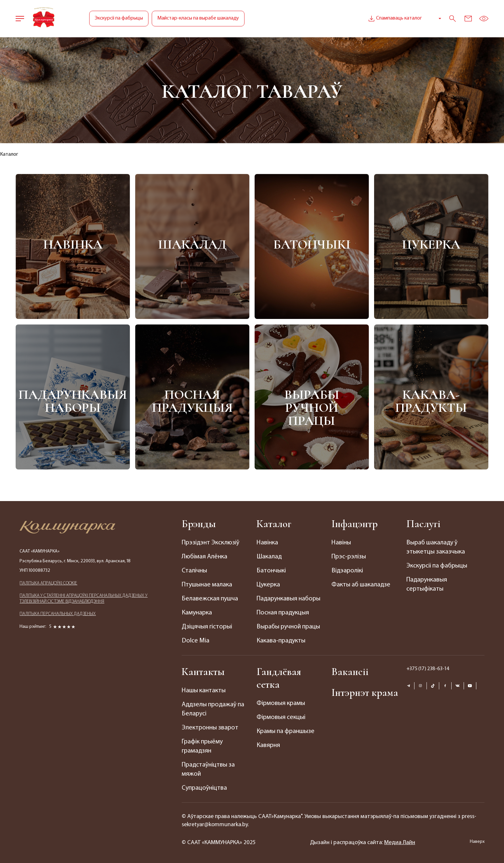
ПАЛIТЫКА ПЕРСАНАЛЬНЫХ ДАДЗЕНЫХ (58, 614)
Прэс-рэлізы (349, 557)
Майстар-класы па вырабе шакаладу (198, 18)
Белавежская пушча (210, 599)
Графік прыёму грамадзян (202, 746)
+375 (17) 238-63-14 (428, 669)
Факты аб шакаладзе (361, 585)
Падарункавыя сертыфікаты (427, 584)
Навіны (341, 543)
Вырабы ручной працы (312, 408)
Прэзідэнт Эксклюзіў (210, 543)
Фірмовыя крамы (281, 703)
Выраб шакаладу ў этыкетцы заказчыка (436, 547)
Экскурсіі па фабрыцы (119, 18)
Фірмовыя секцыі (281, 717)
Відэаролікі (347, 571)
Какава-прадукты (431, 401)
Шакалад (192, 244)
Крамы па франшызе (286, 731)
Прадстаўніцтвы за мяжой (208, 770)
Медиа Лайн (400, 843)
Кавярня (268, 745)
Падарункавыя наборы (73, 401)
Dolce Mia (196, 641)
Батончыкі (312, 244)
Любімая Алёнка (204, 557)
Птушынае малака (207, 585)
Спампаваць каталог (394, 19)
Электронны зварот (210, 728)
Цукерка (431, 244)
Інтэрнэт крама (365, 692)
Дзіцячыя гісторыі (207, 627)
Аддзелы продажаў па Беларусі (213, 709)
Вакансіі (350, 672)
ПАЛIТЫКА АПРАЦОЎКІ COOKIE (48, 583)
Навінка (73, 244)
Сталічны (194, 571)
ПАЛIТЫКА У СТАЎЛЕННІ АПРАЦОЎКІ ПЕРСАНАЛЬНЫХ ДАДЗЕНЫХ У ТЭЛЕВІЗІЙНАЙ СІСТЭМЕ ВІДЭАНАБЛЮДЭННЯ (84, 599)
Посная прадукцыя (192, 401)
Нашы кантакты (204, 691)
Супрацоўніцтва (204, 788)
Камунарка (197, 613)
